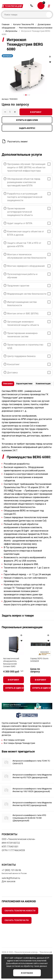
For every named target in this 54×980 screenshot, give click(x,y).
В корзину (36, 112)
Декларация (7, 56)
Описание (8, 384)
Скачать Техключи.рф (17, 920)
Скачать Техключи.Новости (20, 911)
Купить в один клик (27, 120)
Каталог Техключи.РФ (24, 24)
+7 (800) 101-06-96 (32, 6)
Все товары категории (14, 740)
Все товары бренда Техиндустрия (19, 743)
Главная (6, 24)
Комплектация (43, 384)
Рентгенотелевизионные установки (36, 28)
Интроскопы (11, 31)
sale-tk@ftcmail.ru (11, 878)
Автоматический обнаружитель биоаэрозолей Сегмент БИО (11, 662)
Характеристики (24, 384)
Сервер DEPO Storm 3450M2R (39, 660)
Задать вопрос (27, 128)
